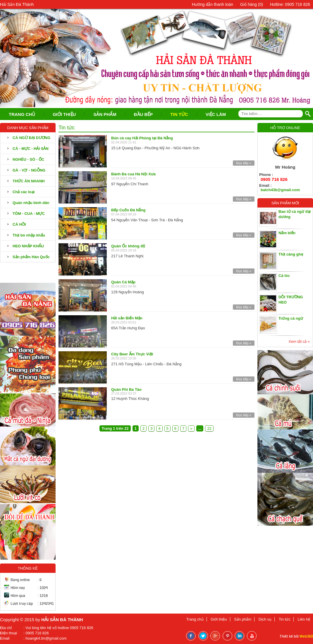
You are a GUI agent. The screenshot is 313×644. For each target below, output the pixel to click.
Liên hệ (304, 619)
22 (209, 428)
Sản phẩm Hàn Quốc (31, 257)
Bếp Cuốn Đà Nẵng (128, 210)
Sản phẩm (243, 619)
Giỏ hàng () (252, 4)
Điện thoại (8, 633)
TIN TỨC (179, 114)
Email (5, 638)
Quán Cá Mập (123, 282)
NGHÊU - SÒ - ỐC (28, 159)
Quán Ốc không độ (128, 246)
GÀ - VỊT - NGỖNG (29, 170)
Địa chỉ (6, 628)
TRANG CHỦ (22, 114)
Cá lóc (284, 276)
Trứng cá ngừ (291, 318)
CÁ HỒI (19, 224)
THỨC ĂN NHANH (29, 181)
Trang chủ (195, 619)
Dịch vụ (265, 619)
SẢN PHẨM (105, 114)
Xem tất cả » (299, 341)
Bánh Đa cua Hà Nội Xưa (133, 174)
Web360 (306, 636)
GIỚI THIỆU (64, 114)
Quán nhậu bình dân (31, 203)
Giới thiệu (219, 619)
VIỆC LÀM (216, 114)
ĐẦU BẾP (143, 114)
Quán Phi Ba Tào (126, 389)
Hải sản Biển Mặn (127, 318)
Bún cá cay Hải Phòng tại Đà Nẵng (142, 138)
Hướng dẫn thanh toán (213, 4)
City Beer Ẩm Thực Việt (132, 354)
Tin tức (285, 619)
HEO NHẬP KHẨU (28, 246)
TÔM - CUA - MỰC (29, 214)
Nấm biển (287, 233)
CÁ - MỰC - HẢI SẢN (31, 149)
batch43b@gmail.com (280, 190)
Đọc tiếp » (244, 163)
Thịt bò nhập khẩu (29, 235)
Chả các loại (24, 192)
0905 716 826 (274, 179)
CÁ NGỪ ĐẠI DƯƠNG (31, 138)
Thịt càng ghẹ (291, 254)
